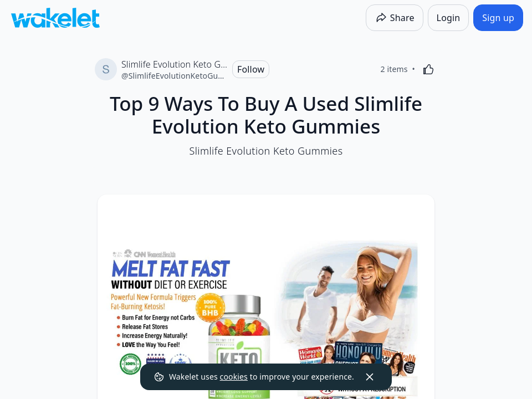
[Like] (428, 69)
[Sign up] (498, 18)
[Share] (395, 18)
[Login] (449, 18)
